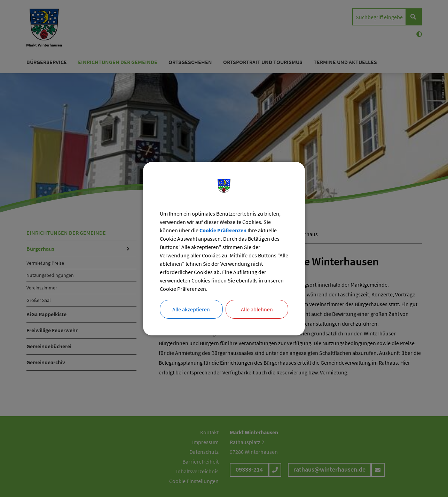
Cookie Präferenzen (223, 230)
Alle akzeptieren (191, 309)
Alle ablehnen (257, 309)
